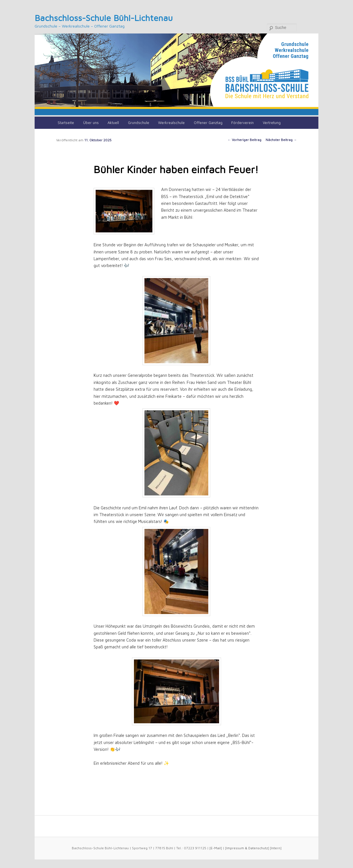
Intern (276, 848)
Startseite (66, 123)
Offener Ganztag (208, 123)
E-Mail (216, 848)
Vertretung (272, 123)
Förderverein (242, 123)
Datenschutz (258, 848)
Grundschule (139, 123)
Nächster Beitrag (281, 140)
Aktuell (113, 123)
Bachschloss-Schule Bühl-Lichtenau (104, 18)
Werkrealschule (171, 123)
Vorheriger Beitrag (244, 140)
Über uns (91, 123)
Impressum (235, 848)
